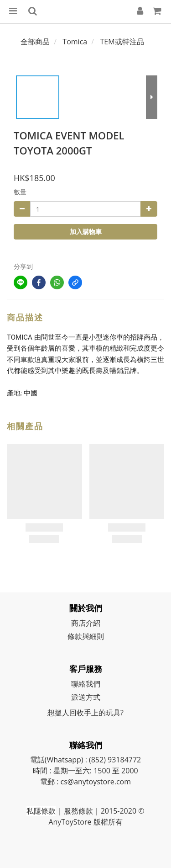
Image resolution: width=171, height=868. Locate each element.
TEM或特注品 (122, 42)
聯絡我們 (86, 684)
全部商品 (35, 42)
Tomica (75, 42)
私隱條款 (41, 811)
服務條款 (78, 811)
